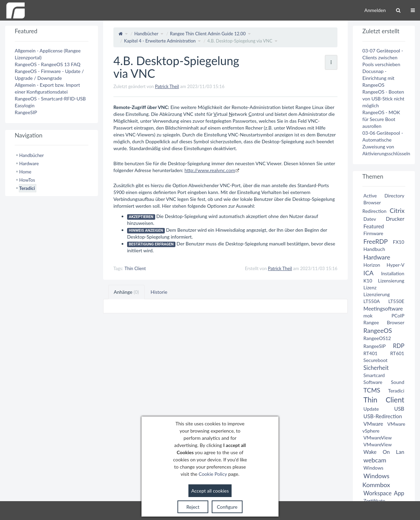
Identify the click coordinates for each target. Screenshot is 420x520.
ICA (368, 273)
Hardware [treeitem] (29, 164)
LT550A (372, 301)
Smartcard (374, 375)
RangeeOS (378, 330)
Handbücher (146, 34)
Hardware (377, 257)
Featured (374, 226)
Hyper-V (395, 265)
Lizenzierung (377, 294)
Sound (398, 382)
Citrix (397, 210)
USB (399, 409)
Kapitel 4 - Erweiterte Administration (160, 41)
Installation (393, 273)
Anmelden (375, 10)
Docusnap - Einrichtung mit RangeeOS (378, 78)
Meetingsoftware (383, 309)
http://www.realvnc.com (210, 170)
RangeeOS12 (377, 338)
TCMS (372, 390)
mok (368, 316)
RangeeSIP (26, 112)
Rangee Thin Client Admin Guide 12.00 (208, 34)
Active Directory (384, 196)
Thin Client (135, 268)
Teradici (396, 391)
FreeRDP (375, 241)
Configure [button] (227, 507)
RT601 (397, 353)
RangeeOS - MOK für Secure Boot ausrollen (381, 119)
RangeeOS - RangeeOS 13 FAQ (48, 64)
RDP (399, 346)
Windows (373, 468)
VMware (373, 424)
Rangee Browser (384, 322)
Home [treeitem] (25, 172)
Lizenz (370, 287)
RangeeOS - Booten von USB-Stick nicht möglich (383, 99)
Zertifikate (374, 501)
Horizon (372, 265)
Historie (159, 292)
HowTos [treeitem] (27, 180)
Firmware (373, 233)
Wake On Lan (384, 452)
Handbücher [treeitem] (32, 155)
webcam (375, 460)
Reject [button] (193, 507)
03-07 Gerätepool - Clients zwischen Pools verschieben (383, 57)
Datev (370, 219)
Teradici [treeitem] (27, 188)
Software (373, 382)
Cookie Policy (213, 474)
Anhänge (126, 292)
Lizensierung (391, 281)
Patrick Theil (167, 86)
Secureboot (375, 360)
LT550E (396, 301)
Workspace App (384, 493)
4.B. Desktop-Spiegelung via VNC (240, 41)
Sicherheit (376, 368)
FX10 (399, 242)
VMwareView (378, 438)
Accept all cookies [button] (210, 491)
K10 (368, 281)
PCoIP (398, 316)
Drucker (395, 219)
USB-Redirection (383, 416)
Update (371, 409)
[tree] (52, 172)
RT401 (370, 353)
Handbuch (374, 249)
